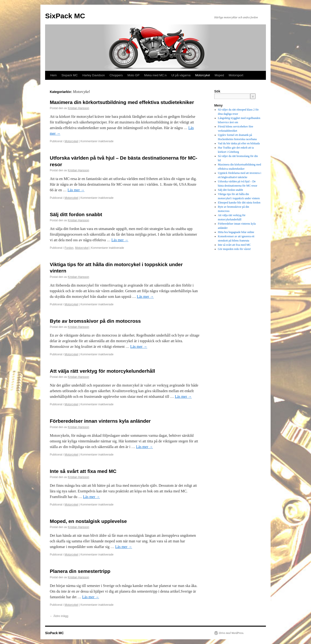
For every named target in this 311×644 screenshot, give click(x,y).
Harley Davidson (94, 75)
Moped (219, 75)
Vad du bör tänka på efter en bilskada (239, 143)
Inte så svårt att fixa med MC (83, 471)
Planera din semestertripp (80, 571)
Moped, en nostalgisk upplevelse (88, 521)
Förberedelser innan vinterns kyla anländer (100, 421)
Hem (53, 75)
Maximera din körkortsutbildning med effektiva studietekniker (122, 102)
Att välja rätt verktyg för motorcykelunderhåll (102, 371)
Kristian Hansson (79, 108)
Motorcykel (203, 75)
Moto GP (134, 75)
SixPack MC (65, 16)
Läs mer (76, 190)
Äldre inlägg (59, 616)
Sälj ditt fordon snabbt (76, 214)
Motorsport (236, 75)
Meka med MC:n (155, 75)
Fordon (69, 248)
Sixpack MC (69, 75)
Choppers (116, 75)
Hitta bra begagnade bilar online (236, 232)
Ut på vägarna (181, 75)
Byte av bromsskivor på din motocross (95, 321)
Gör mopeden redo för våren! (235, 249)
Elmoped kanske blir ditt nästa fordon (239, 203)
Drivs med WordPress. (231, 633)
